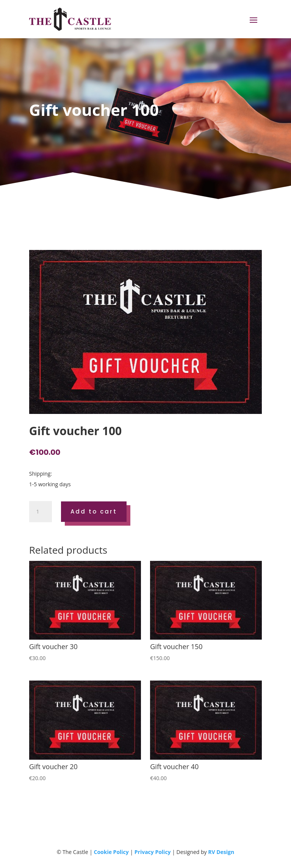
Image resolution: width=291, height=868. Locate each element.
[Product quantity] (41, 512)
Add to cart (94, 511)
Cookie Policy (111, 852)
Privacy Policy (153, 852)
